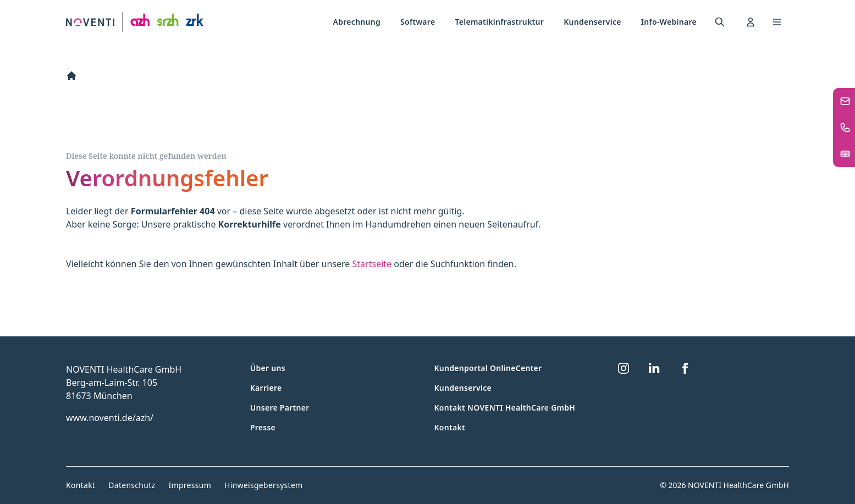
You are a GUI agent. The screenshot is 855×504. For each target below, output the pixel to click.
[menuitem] (357, 22)
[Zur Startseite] (135, 22)
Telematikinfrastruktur (499, 22)
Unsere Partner (280, 408)
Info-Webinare (669, 22)
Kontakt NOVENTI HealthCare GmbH (505, 408)
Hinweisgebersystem (263, 485)
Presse (263, 427)
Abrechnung (357, 22)
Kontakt (450, 427)
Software (418, 22)
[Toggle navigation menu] (777, 22)
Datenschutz (132, 485)
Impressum (190, 485)
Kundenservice (592, 22)
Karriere (266, 388)
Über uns (268, 368)
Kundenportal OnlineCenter (488, 368)
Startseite (372, 264)
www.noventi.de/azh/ (110, 418)
